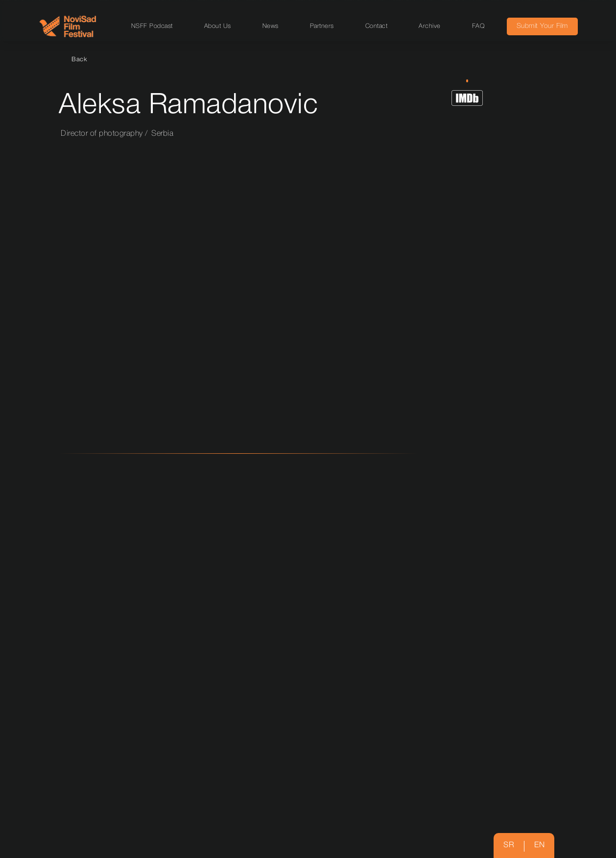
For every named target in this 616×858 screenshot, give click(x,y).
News (271, 26)
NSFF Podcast (152, 26)
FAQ (478, 26)
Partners (322, 26)
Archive (430, 26)
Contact (377, 26)
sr (509, 845)
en (539, 845)
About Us (218, 26)
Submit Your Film (542, 26)
